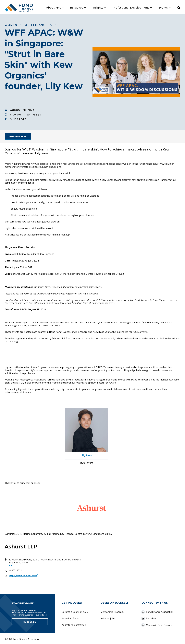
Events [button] (164, 8)
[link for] (18, 136)
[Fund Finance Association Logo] (19, 8)
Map (11, 565)
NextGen (149, 618)
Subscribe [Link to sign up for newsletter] (30, 622)
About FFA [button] (55, 8)
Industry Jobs (108, 618)
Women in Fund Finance (157, 625)
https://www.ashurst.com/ (23, 576)
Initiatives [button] (78, 8)
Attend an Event (70, 618)
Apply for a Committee (74, 625)
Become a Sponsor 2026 (75, 612)
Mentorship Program (112, 612)
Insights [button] (99, 8)
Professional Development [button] (132, 8)
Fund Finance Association (157, 612)
